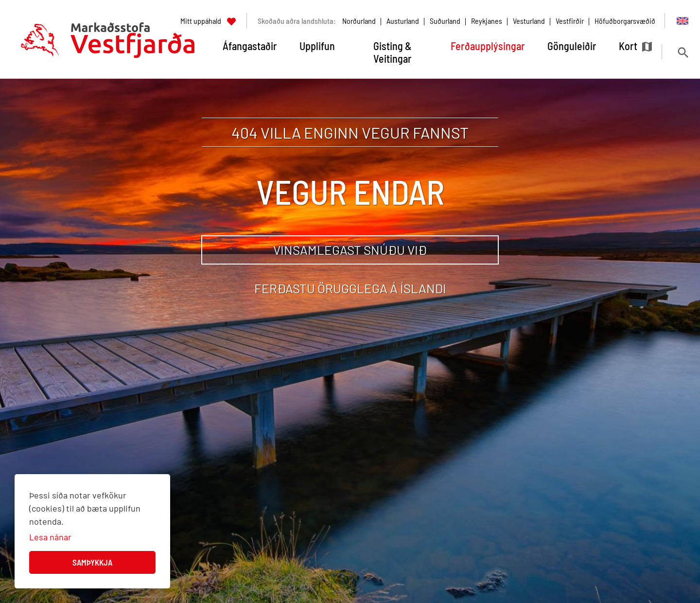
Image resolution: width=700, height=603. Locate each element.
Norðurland (359, 21)
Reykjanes (487, 21)
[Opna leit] (683, 52)
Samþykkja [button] (92, 562)
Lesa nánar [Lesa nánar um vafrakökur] (50, 537)
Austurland (403, 21)
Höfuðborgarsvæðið (625, 21)
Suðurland (445, 21)
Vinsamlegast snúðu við (350, 250)
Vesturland (529, 21)
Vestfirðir (570, 21)
